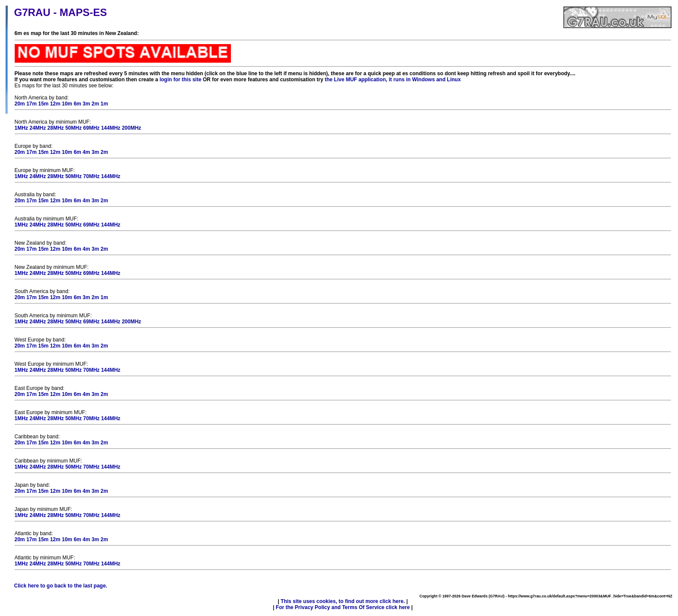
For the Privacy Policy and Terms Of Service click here (343, 607)
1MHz (21, 128)
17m (32, 104)
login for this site (181, 80)
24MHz (38, 128)
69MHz (91, 128)
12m (55, 104)
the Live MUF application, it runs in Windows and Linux (393, 80)
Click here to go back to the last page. (61, 586)
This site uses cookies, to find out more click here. (343, 601)
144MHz (111, 128)
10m (67, 104)
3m (86, 104)
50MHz (74, 128)
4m (86, 152)
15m (43, 104)
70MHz (91, 176)
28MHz (56, 128)
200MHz (132, 128)
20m (20, 104)
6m (77, 104)
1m (104, 104)
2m (95, 104)
